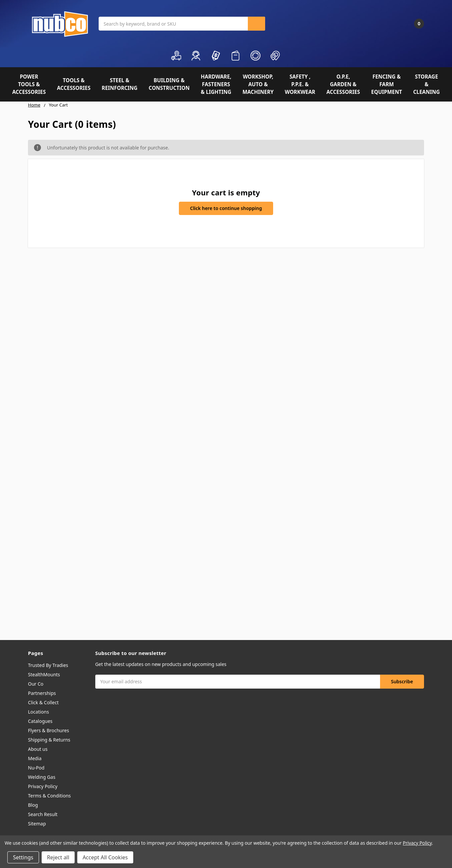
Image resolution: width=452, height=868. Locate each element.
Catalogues (40, 721)
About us (38, 749)
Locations (38, 712)
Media (35, 758)
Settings (23, 857)
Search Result (43, 814)
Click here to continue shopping (226, 208)
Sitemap (37, 824)
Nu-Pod (36, 768)
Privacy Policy (43, 786)
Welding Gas (42, 777)
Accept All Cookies (105, 857)
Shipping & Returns (49, 740)
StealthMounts (44, 674)
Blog (33, 805)
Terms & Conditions (49, 796)
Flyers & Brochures (48, 730)
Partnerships (42, 693)
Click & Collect (43, 702)
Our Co (36, 684)
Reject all (58, 857)
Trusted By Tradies (48, 665)
